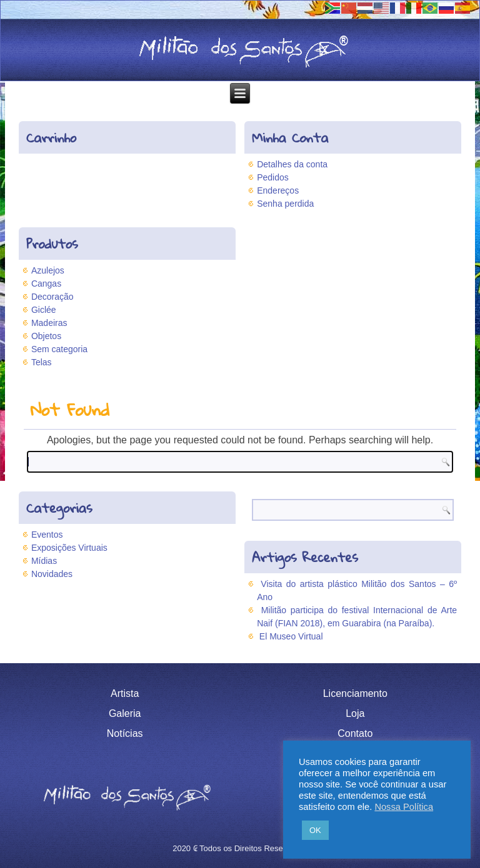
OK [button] (315, 830)
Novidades (52, 574)
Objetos (46, 336)
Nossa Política (404, 807)
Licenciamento (355, 693)
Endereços (278, 190)
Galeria (125, 713)
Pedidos (273, 177)
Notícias (125, 733)
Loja (355, 713)
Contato (355, 733)
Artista (125, 693)
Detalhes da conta (292, 164)
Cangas (46, 284)
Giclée (44, 310)
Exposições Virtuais (69, 548)
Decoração (52, 297)
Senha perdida (285, 204)
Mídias (44, 561)
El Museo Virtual (291, 636)
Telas (42, 362)
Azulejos (48, 270)
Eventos (47, 535)
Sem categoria (59, 349)
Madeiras (49, 323)
